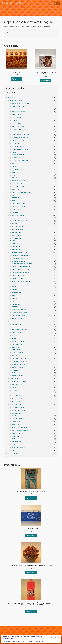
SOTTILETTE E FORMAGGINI (19, 427)
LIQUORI (14, 387)
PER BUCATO (15, 295)
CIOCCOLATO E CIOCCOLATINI (20, 149)
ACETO (14, 175)
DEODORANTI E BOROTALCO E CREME (22, 264)
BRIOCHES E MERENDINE (19, 181)
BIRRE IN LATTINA (17, 224)
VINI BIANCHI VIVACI (17, 384)
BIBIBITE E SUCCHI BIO (18, 341)
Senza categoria (12, 453)
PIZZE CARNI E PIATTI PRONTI (20, 407)
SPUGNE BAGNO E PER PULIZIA (20, 270)
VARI (13, 301)
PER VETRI (15, 307)
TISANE (14, 166)
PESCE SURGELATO (17, 436)
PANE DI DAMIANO (17, 333)
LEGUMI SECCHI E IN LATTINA (20, 161)
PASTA (14, 201)
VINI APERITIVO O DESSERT (19, 393)
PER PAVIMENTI (16, 290)
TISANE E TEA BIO (17, 324)
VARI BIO (14, 356)
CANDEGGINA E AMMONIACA (20, 258)
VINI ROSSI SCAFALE (17, 230)
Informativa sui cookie (38, 641)
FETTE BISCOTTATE (17, 184)
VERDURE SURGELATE (18, 442)
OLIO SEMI (15, 178)
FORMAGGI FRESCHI (17, 422)
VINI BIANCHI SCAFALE (18, 227)
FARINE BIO (15, 370)
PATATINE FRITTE (17, 158)
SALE (13, 172)
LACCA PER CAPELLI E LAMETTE (21, 273)
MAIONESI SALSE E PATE (19, 141)
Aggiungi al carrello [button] (16, 79)
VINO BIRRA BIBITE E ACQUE (18, 215)
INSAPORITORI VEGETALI (19, 364)
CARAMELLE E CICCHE (18, 146)
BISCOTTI (14, 164)
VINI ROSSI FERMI (17, 402)
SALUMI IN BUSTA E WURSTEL (20, 430)
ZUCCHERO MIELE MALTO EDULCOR (22, 132)
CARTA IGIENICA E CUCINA (19, 261)
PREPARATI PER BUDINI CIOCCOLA (21, 109)
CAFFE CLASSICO (17, 123)
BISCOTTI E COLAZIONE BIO (19, 330)
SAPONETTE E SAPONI (18, 318)
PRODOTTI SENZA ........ (16, 379)
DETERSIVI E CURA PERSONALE (18, 253)
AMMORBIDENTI (16, 293)
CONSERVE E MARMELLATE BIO (20, 353)
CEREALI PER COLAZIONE (19, 204)
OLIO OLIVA (15, 212)
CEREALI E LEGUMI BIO (18, 367)
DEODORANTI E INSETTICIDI (19, 284)
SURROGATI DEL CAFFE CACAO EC (21, 103)
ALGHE (14, 339)
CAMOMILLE (15, 169)
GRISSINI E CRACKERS (18, 187)
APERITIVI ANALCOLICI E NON (20, 221)
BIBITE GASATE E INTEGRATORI (20, 218)
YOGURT (14, 416)
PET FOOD (13, 241)
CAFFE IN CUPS (16, 121)
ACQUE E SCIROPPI (17, 238)
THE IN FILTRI (16, 143)
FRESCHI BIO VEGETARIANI (19, 359)
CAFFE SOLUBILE (16, 118)
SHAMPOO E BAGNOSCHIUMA (20, 313)
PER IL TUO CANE (17, 250)
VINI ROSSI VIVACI (17, 399)
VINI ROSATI (15, 390)
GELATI (14, 439)
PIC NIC (14, 287)
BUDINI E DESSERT (17, 413)
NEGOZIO (11, 98)
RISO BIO (14, 336)
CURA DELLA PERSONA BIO (19, 362)
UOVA (13, 445)
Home (3, 9)
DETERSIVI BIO (16, 350)
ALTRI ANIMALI (16, 244)
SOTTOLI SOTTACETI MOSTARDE (21, 138)
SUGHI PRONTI (16, 189)
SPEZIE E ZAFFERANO (18, 126)
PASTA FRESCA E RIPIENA (19, 448)
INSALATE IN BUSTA (17, 433)
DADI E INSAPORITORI (18, 155)
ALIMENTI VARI (16, 152)
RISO (13, 195)
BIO (11, 321)
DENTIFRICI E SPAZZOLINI (19, 316)
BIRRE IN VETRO (16, 232)
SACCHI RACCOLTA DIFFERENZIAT (21, 281)
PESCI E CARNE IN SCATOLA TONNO (22, 192)
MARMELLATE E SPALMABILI (20, 207)
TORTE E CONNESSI (17, 209)
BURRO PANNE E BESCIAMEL (20, 410)
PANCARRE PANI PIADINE (19, 106)
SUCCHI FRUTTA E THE (18, 235)
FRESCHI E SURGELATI (16, 404)
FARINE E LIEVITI (16, 198)
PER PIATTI (15, 298)
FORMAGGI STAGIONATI (18, 425)
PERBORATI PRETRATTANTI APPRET (22, 255)
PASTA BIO (15, 373)
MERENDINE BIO (16, 347)
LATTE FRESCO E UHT (18, 419)
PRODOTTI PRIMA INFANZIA (19, 129)
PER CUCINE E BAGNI (18, 304)
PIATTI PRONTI (16, 450)
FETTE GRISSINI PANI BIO (19, 327)
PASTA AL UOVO (16, 115)
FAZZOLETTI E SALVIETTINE (19, 310)
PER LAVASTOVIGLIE (17, 278)
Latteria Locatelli (12, 3)
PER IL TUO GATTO (17, 247)
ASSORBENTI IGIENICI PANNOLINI (21, 267)
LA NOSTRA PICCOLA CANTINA (18, 382)
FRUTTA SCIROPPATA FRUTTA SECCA (22, 135)
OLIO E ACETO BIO (17, 344)
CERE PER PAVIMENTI (18, 275)
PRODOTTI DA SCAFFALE (17, 100)
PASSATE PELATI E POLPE (19, 112)
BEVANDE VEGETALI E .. (18, 376)
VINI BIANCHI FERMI (17, 396)
